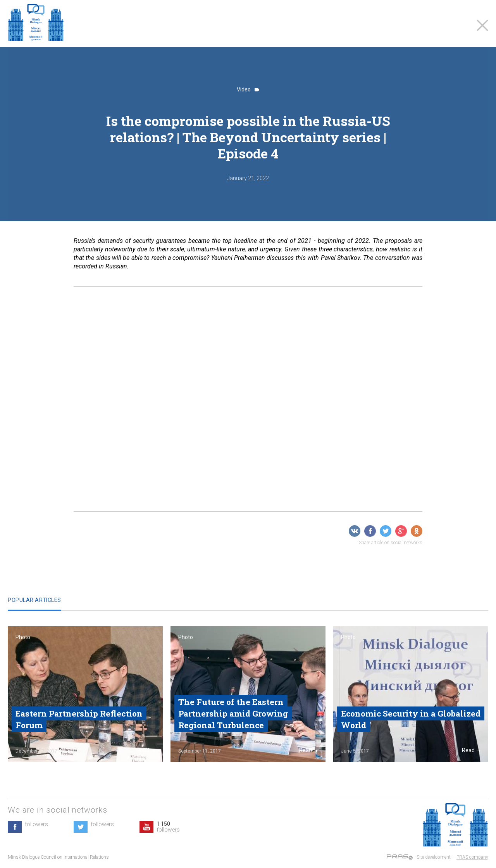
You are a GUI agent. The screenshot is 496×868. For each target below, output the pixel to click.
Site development (434, 857)
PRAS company (472, 857)
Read (146, 750)
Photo (23, 637)
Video (248, 89)
